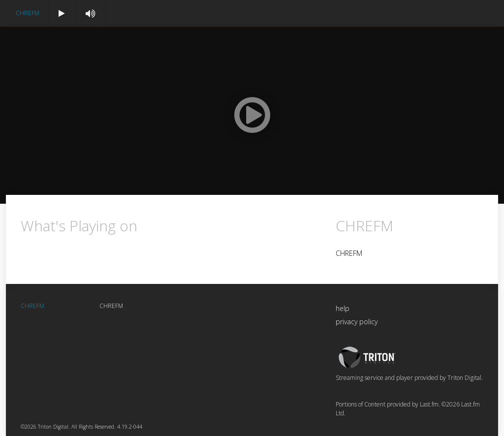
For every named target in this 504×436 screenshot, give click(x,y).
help (343, 308)
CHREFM (28, 13)
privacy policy (357, 322)
